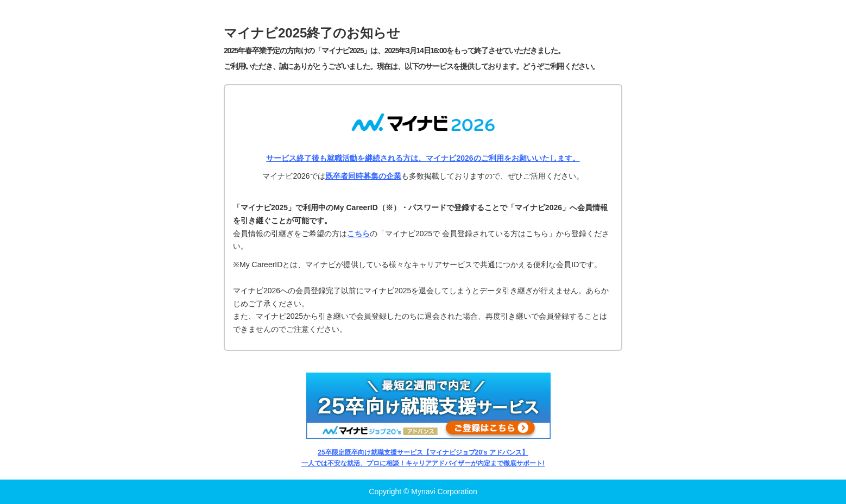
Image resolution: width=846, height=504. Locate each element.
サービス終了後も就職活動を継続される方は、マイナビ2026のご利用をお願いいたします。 (423, 158)
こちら (358, 234)
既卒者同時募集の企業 (363, 176)
